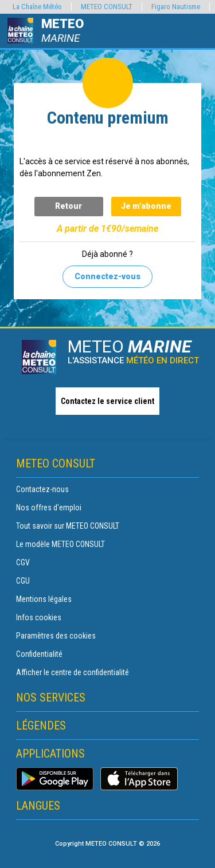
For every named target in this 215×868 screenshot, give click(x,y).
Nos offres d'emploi (49, 508)
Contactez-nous (42, 489)
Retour (69, 206)
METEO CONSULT (107, 7)
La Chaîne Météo (37, 7)
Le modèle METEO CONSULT (60, 544)
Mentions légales (44, 599)
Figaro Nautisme (176, 7)
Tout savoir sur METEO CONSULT (68, 526)
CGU (23, 581)
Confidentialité (39, 654)
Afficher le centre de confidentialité (73, 672)
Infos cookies (39, 617)
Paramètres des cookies (56, 636)
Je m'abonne (146, 206)
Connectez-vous (107, 276)
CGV (23, 562)
